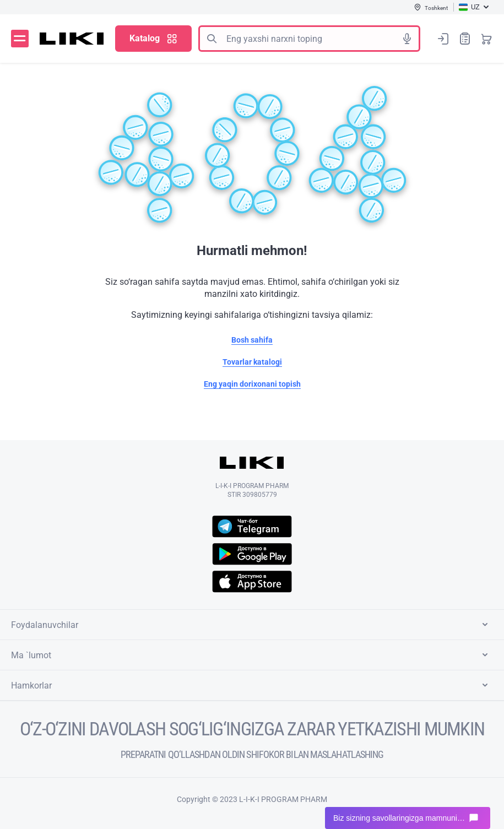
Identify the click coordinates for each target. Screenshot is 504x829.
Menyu (20, 39)
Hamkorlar (251, 685)
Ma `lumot (251, 655)
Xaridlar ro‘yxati (465, 38)
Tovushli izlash (407, 39)
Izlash (212, 39)
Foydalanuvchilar (251, 625)
